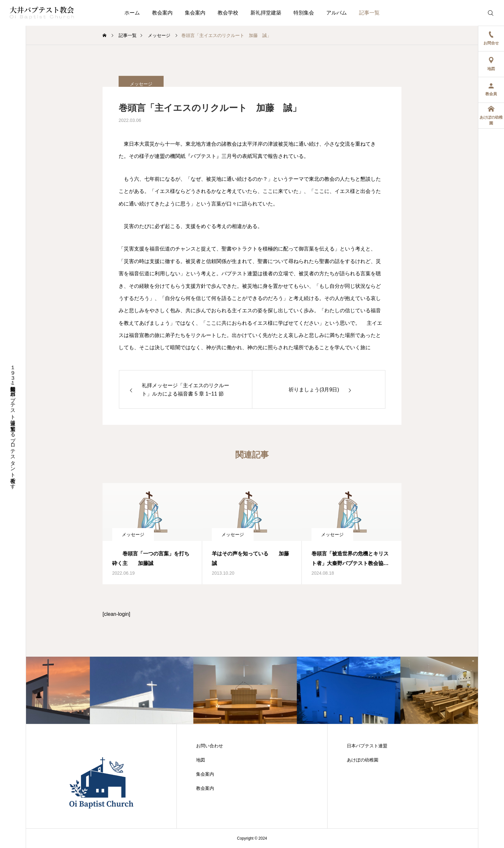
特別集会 (304, 13)
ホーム (132, 13)
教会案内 (162, 13)
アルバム (337, 13)
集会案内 (195, 13)
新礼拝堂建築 (266, 13)
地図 (201, 760)
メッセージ (133, 534)
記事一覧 (369, 13)
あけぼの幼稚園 (363, 760)
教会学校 (228, 13)
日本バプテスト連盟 (367, 746)
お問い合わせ (210, 746)
